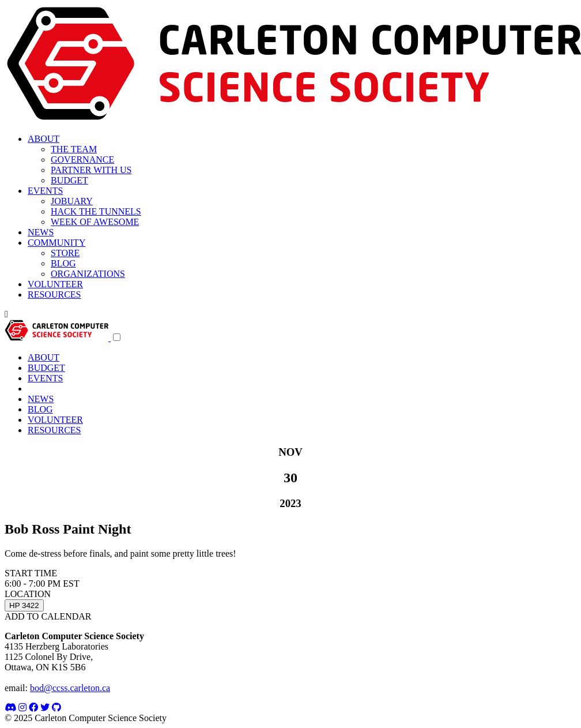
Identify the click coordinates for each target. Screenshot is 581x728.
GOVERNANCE (82, 160)
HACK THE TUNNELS (96, 211)
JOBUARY (72, 201)
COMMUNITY (56, 243)
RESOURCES (54, 294)
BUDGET (69, 180)
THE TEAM (74, 149)
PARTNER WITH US (91, 170)
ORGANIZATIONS (88, 274)
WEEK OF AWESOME (95, 222)
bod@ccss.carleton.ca (70, 688)
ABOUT (44, 139)
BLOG (63, 263)
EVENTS (45, 191)
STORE (65, 253)
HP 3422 (24, 605)
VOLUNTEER (55, 284)
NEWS (41, 232)
